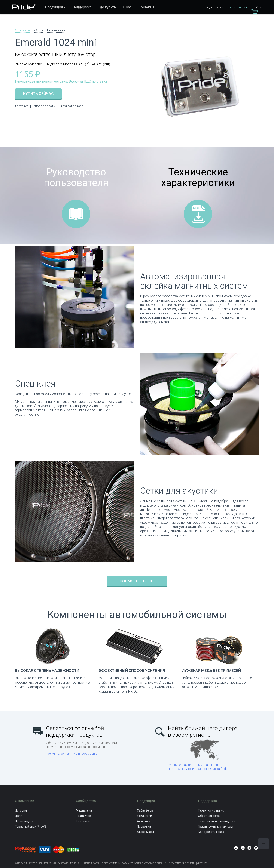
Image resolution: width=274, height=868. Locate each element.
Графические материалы (216, 827)
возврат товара (72, 106)
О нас (127, 7)
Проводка (144, 827)
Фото (39, 30)
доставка (22, 106)
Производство (25, 821)
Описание (22, 30)
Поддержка (82, 7)
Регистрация (238, 8)
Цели (19, 816)
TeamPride (83, 816)
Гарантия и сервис (211, 810)
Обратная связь (209, 816)
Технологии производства (217, 821)
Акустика (144, 821)
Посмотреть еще (137, 581)
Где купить (107, 7)
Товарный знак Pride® (31, 827)
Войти (257, 8)
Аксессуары (145, 832)
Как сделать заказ (211, 832)
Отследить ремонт (214, 8)
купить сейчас (38, 94)
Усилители (144, 816)
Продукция (54, 7)
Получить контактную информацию (72, 754)
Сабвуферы (145, 810)
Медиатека (84, 810)
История (21, 810)
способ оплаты (44, 106)
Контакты (146, 7)
